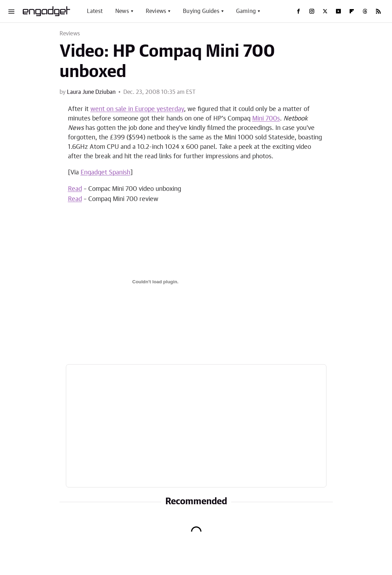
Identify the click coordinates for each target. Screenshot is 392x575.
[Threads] (365, 11)
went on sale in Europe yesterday (137, 109)
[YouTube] (338, 11)
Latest (95, 11)
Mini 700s (266, 119)
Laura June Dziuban (91, 92)
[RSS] (378, 11)
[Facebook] (298, 11)
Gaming (246, 11)
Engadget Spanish (105, 173)
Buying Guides (201, 11)
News (122, 11)
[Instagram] (312, 11)
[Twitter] (325, 11)
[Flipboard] (352, 11)
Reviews (156, 11)
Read (75, 189)
